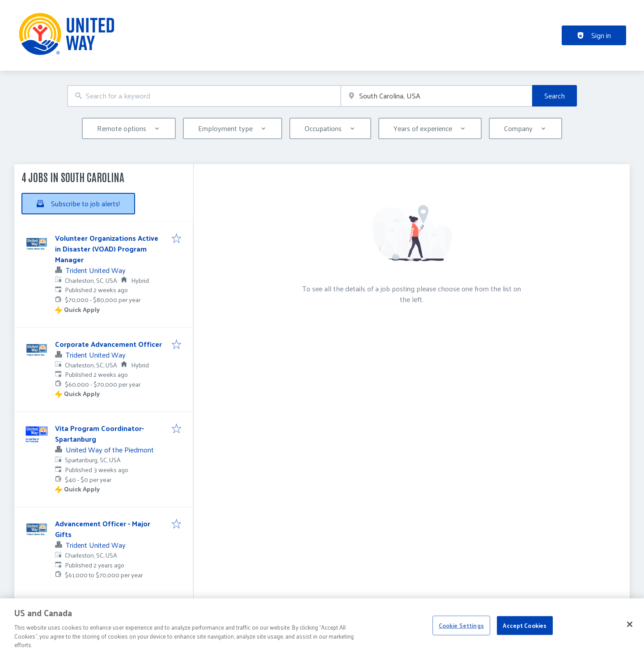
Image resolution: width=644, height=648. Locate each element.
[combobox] (204, 96)
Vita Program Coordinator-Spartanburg (100, 433)
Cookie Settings (461, 633)
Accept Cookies (525, 633)
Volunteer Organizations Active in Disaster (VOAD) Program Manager (107, 249)
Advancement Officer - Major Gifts (103, 529)
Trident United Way (96, 270)
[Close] (630, 632)
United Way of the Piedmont (110, 450)
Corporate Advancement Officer (108, 344)
